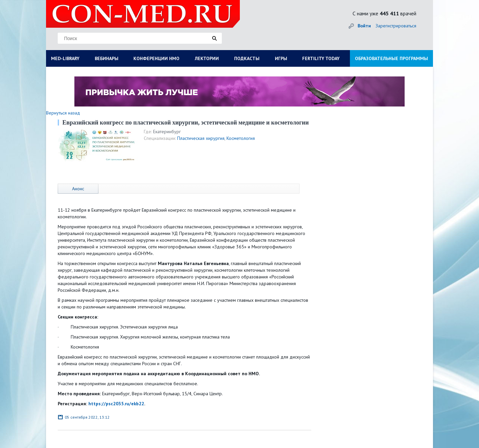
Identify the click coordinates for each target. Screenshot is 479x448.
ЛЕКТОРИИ (207, 58)
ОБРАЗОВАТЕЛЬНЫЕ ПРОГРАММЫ (391, 58)
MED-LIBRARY (65, 58)
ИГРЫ (281, 58)
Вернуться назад (63, 113)
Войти (364, 26)
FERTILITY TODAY (321, 58)
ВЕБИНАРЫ (107, 58)
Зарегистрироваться (396, 26)
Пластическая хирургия (201, 138)
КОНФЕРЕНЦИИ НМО (156, 58)
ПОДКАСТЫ (247, 58)
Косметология (241, 138)
